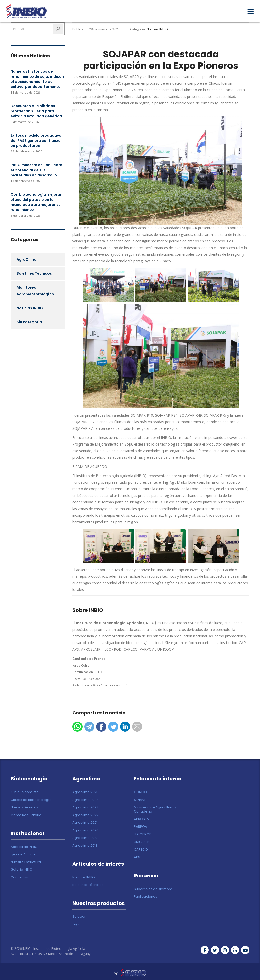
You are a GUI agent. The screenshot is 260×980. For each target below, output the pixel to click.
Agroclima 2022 (85, 815)
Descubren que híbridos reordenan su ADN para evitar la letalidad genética (36, 111)
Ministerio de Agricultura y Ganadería (155, 809)
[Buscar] (58, 29)
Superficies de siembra (153, 889)
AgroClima (27, 259)
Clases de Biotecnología (31, 800)
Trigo (77, 924)
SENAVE (140, 800)
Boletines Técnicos (34, 273)
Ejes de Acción (23, 854)
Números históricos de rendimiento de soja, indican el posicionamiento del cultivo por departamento (37, 79)
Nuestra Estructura (26, 862)
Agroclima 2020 (85, 830)
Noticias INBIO (30, 308)
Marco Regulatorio (26, 815)
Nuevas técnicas (24, 807)
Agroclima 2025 (85, 792)
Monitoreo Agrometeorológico (35, 291)
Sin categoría (29, 322)
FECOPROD (143, 834)
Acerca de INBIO (24, 847)
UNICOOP (142, 842)
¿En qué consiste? (26, 792)
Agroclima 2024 (86, 800)
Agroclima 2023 (85, 807)
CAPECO (141, 850)
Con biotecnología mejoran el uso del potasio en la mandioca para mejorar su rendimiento (37, 202)
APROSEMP (143, 819)
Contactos (19, 877)
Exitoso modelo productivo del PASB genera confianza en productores (36, 141)
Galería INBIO (22, 870)
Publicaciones (145, 897)
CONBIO (140, 792)
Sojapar (79, 917)
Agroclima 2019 (85, 838)
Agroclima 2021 (85, 823)
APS (137, 857)
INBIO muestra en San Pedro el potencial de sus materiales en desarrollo (37, 170)
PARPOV (141, 827)
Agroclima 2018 (85, 846)
